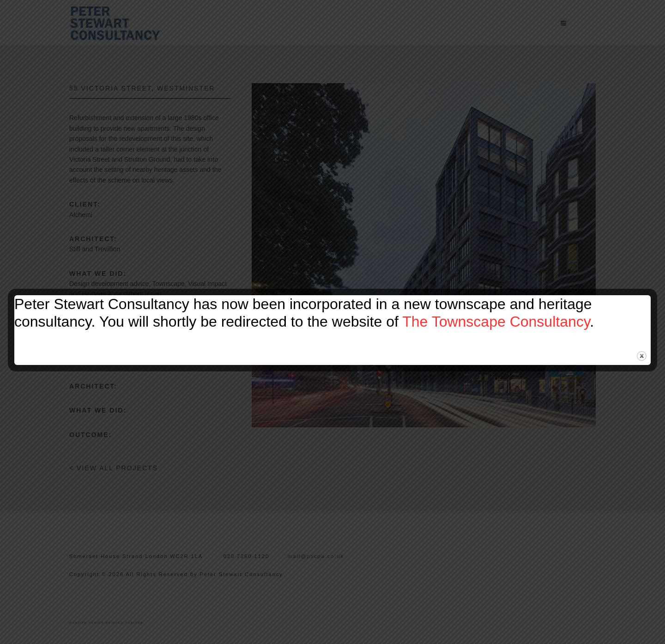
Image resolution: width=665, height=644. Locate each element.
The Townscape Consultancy (496, 322)
